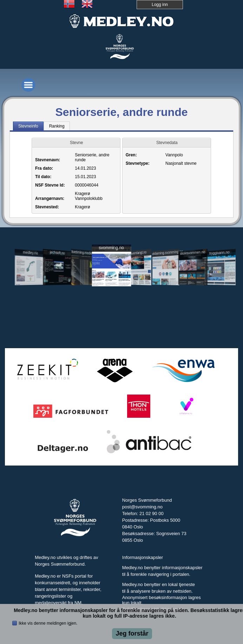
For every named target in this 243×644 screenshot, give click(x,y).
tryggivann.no (219, 253)
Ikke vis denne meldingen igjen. (48, 623)
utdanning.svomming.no (166, 253)
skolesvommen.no (193, 253)
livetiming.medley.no (84, 253)
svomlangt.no (139, 253)
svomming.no (111, 248)
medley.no (31, 253)
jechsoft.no (57, 253)
